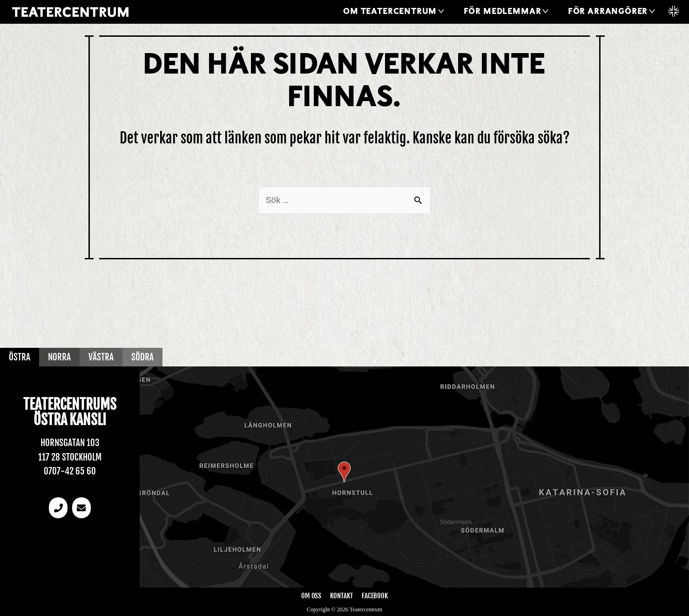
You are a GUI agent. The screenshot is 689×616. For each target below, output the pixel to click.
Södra (142, 357)
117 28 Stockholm (70, 457)
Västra (101, 357)
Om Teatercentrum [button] (390, 12)
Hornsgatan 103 (70, 443)
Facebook (375, 596)
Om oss (311, 596)
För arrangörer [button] (608, 12)
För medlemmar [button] (503, 12)
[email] (81, 508)
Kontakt (341, 596)
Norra (59, 357)
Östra (20, 357)
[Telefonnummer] (58, 508)
